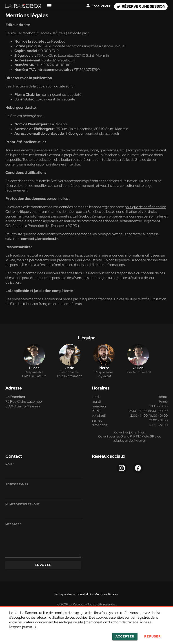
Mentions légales (106, 594)
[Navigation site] (49, 6)
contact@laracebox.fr (103, 134)
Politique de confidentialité (73, 594)
